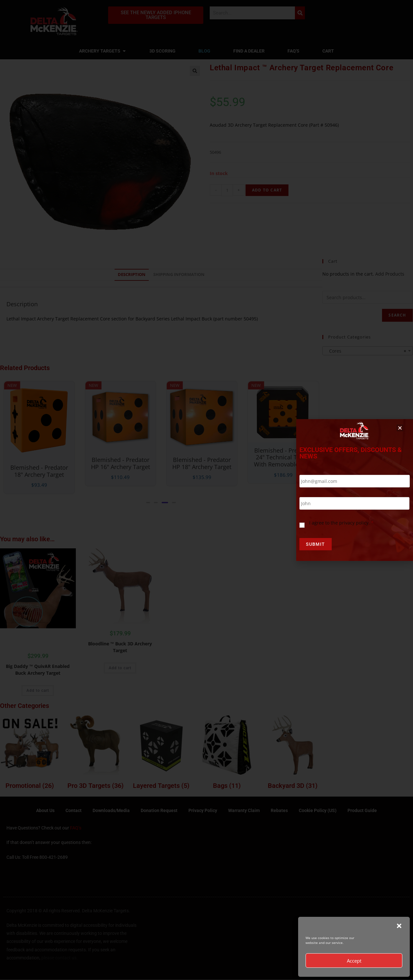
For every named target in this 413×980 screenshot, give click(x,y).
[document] (206, 490)
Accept (354, 961)
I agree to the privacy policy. (341, 523)
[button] (399, 926)
